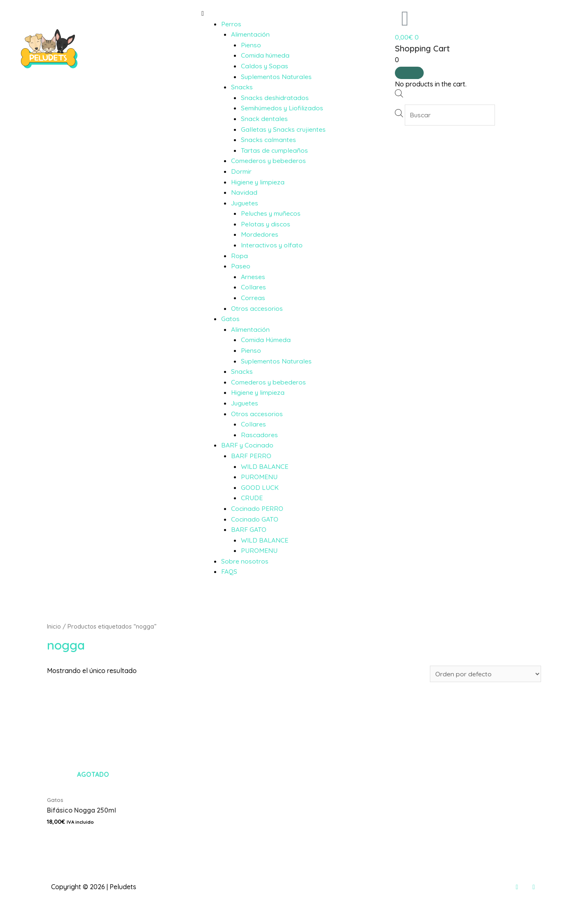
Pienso (251, 45)
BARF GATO (249, 529)
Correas (253, 298)
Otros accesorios (257, 308)
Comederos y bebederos (269, 161)
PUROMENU (259, 477)
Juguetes (245, 203)
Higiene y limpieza (258, 182)
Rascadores (259, 435)
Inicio (54, 626)
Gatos (230, 319)
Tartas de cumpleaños (275, 150)
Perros (231, 24)
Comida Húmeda (266, 340)
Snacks (242, 87)
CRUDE (252, 498)
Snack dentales (264, 119)
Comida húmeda (266, 55)
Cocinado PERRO (257, 508)
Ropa (239, 256)
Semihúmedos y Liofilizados (283, 108)
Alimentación (250, 34)
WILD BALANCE (265, 466)
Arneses (253, 277)
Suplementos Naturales (277, 77)
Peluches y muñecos (272, 213)
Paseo (241, 266)
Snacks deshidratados (275, 98)
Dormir (241, 171)
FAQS (229, 571)
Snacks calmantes (268, 140)
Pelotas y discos (266, 224)
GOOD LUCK (260, 487)
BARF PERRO (251, 456)
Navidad (244, 192)
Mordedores (260, 234)
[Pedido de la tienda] (485, 674)
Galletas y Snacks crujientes (284, 129)
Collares (253, 287)
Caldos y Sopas (265, 66)
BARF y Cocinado (247, 445)
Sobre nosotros (245, 561)
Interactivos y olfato (272, 245)
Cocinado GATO (255, 519)
